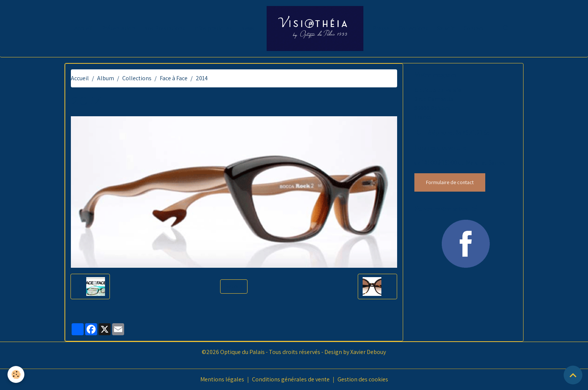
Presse (381, 28)
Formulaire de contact (450, 182)
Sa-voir (446, 28)
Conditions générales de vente (291, 379)
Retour (234, 286)
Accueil (83, 28)
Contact (474, 28)
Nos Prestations (164, 28)
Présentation (118, 28)
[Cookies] (16, 374)
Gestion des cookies (363, 379)
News (248, 28)
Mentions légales (222, 379)
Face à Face (174, 78)
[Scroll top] (573, 375)
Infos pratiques (213, 28)
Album (106, 78)
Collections (413, 28)
